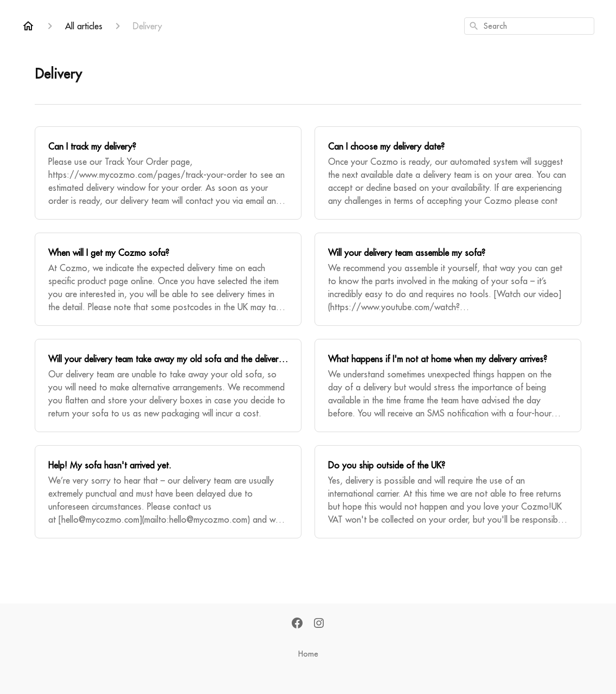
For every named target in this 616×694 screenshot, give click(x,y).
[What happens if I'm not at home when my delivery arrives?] (448, 385)
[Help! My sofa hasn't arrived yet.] (168, 492)
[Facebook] (297, 624)
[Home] (28, 26)
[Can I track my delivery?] (168, 173)
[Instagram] (319, 624)
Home (308, 654)
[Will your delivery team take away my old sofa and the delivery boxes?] (168, 385)
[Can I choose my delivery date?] (448, 173)
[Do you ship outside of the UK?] (448, 492)
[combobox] (529, 26)
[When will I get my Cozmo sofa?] (168, 279)
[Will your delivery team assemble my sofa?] (448, 279)
